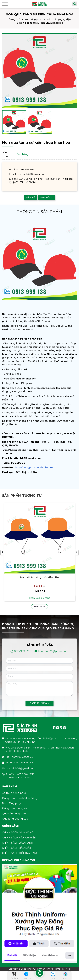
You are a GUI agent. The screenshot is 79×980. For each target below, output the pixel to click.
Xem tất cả (39, 607)
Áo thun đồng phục (14, 793)
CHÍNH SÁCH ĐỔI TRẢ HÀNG (20, 853)
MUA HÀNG (46, 198)
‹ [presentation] (2, 552)
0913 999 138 (22, 651)
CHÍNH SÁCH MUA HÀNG (18, 832)
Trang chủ (14, 19)
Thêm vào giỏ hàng (40, 598)
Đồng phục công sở (14, 808)
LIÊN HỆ (31, 198)
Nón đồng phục (33, 19)
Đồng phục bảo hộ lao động (20, 798)
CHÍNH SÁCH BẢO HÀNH (18, 843)
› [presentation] (77, 552)
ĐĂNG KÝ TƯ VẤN (39, 703)
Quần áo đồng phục (15, 814)
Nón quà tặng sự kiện (59, 19)
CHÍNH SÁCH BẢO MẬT (17, 848)
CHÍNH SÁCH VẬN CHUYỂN (19, 838)
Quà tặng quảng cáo (15, 819)
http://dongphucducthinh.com (34, 467)
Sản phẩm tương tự (22, 495)
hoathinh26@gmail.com (53, 651)
